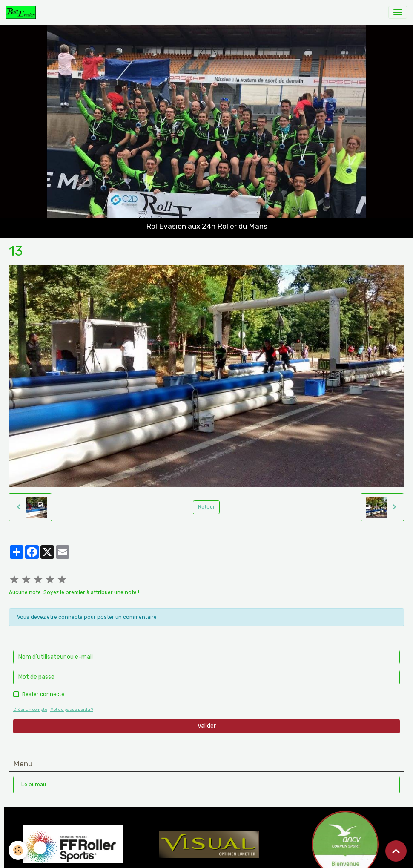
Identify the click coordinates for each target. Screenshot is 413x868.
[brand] (22, 12)
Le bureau (34, 785)
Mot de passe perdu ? (72, 709)
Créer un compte (30, 709)
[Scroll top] (396, 851)
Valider (207, 726)
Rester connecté (43, 694)
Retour (206, 507)
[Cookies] (18, 850)
